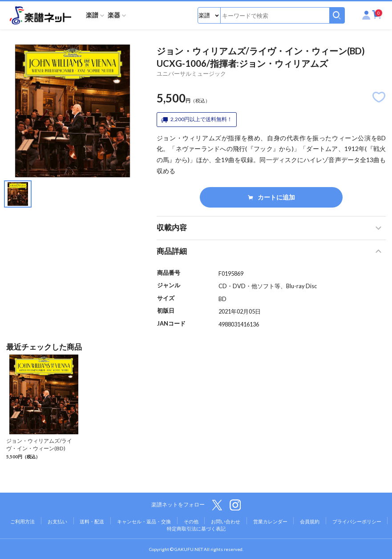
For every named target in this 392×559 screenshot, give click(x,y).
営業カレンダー (270, 521)
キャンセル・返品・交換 (144, 521)
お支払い (57, 521)
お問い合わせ (226, 521)
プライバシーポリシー (357, 521)
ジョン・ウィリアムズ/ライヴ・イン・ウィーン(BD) (39, 445)
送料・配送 (92, 521)
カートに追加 (271, 197)
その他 (191, 521)
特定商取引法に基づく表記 (196, 528)
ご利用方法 (22, 521)
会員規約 (310, 521)
